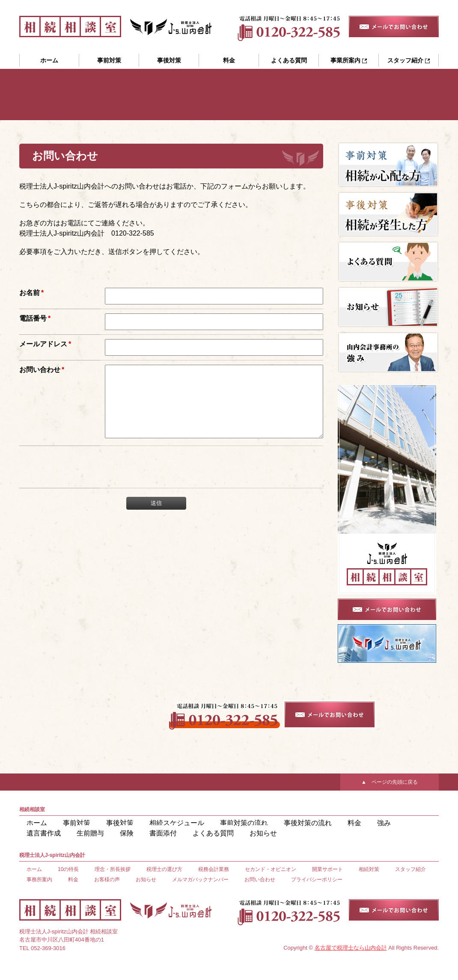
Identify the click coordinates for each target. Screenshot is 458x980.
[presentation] (164, 480)
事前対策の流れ (205, 824)
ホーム (49, 60)
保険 (32, 834)
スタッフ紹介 (409, 60)
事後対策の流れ (257, 824)
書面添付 (63, 834)
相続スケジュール (151, 824)
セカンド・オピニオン (271, 869)
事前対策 (109, 60)
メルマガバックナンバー (200, 880)
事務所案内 (39, 880)
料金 (229, 60)
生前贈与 (395, 824)
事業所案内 (349, 60)
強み (322, 824)
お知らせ (146, 834)
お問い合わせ (260, 880)
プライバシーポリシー (317, 880)
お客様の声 (107, 880)
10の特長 (68, 869)
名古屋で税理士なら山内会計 (351, 948)
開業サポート (327, 869)
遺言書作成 (356, 824)
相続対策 (369, 869)
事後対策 (169, 60)
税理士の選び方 (164, 869)
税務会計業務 (214, 869)
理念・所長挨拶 (113, 869)
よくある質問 (289, 60)
